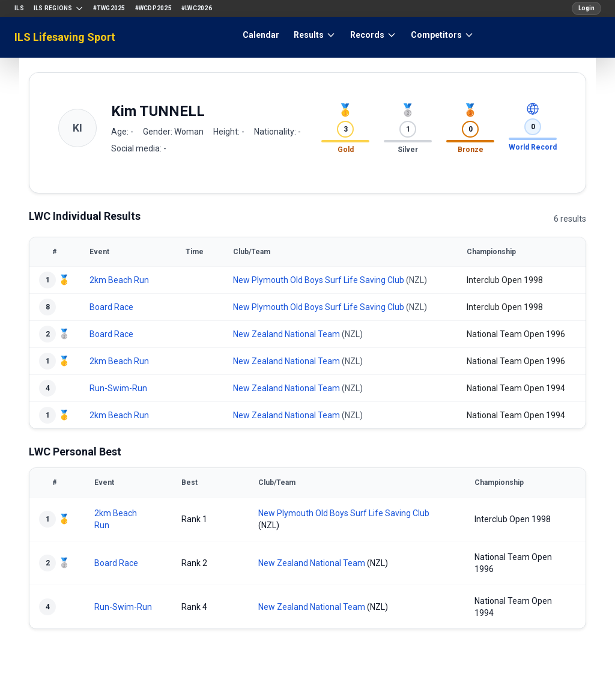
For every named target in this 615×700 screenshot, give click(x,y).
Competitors (442, 35)
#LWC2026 (197, 8)
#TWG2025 (109, 8)
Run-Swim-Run (118, 388)
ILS (19, 8)
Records (373, 35)
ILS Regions (59, 8)
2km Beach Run (119, 280)
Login (586, 8)
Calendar (261, 35)
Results (315, 35)
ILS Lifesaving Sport (65, 37)
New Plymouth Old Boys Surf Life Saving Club (319, 280)
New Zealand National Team (286, 334)
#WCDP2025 (153, 8)
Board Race (111, 307)
